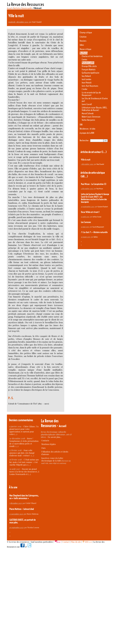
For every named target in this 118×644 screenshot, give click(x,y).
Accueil (9, 8)
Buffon (96, 237)
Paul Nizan (100, 189)
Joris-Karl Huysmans (90, 86)
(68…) (84, 176)
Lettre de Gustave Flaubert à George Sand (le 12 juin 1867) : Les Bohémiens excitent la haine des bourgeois (95, 198)
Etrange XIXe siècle (89, 66)
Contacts (45, 440)
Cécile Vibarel (31, 503)
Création (83, 37)
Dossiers (83, 41)
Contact (66, 542)
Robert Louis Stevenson (91, 117)
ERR (81, 125)
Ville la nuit (86, 160)
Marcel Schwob (88, 113)
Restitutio (17, 8)
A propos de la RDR (87, 133)
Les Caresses (86, 222)
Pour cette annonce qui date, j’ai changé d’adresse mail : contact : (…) (22, 453)
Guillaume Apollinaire (91, 73)
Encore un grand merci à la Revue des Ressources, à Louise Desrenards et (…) (24, 472)
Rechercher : (85, 140)
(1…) (104, 152)
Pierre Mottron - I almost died (22, 509)
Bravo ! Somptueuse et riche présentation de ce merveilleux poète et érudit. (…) (24, 442)
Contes (84, 60)
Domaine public (27, 8)
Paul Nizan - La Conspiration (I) (94, 184)
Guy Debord (86, 76)
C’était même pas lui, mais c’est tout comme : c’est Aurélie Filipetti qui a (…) (24, 462)
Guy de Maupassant (98, 227)
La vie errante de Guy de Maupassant (91, 94)
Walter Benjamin (88, 120)
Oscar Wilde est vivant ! (90, 212)
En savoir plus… (55, 437)
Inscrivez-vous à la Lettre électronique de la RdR (52, 459)
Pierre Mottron (33, 514)
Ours (43, 448)
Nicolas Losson (33, 527)
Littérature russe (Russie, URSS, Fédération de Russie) (94, 109)
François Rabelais (89, 70)
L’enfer (85, 89)
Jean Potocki (87, 83)
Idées (82, 45)
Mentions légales (48, 444)
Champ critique (86, 33)
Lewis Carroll (87, 104)
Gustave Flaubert (103, 207)
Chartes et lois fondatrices (92, 56)
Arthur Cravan (97, 217)
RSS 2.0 (87, 542)
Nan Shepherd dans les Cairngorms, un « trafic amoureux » (24, 497)
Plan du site (76, 542)
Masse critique (85, 49)
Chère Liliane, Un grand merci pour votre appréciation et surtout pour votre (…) (24, 430)
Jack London (86, 79)
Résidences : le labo (87, 129)
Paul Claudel (37, 22)
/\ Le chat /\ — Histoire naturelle (94, 232)
